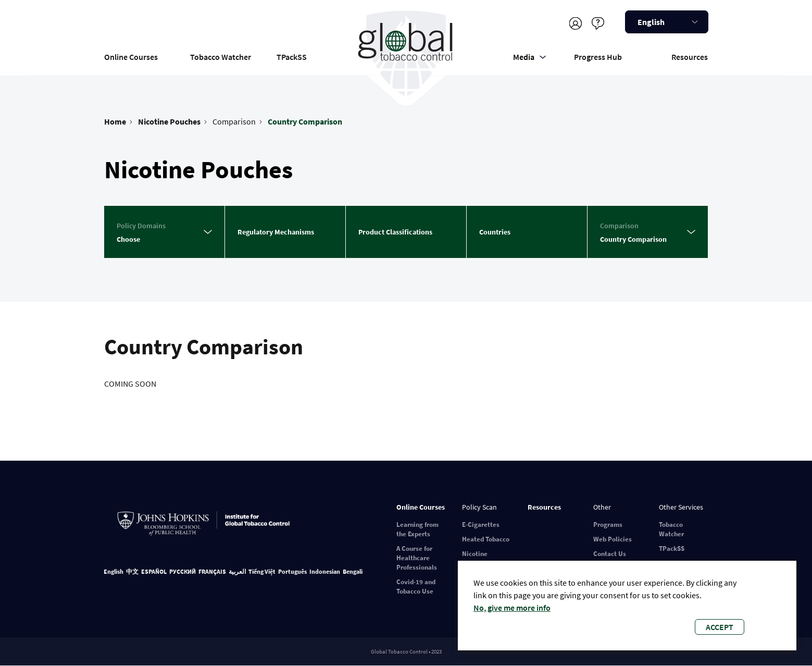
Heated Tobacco (486, 539)
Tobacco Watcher (221, 57)
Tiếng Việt (262, 571)
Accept (720, 627)
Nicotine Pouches (169, 121)
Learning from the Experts (417, 529)
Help (598, 23)
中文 (132, 571)
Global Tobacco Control (406, 54)
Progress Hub (598, 57)
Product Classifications (395, 232)
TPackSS (292, 57)
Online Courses (131, 57)
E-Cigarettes (481, 525)
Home (115, 121)
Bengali (353, 571)
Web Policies (613, 539)
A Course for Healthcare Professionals (417, 558)
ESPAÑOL (154, 571)
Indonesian (325, 571)
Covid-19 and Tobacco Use (416, 587)
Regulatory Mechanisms (276, 232)
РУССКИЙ (183, 571)
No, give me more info (512, 608)
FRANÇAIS (212, 571)
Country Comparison (305, 121)
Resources (690, 57)
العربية (237, 571)
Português (292, 571)
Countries (495, 232)
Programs (608, 525)
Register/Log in (576, 23)
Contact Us (610, 554)
